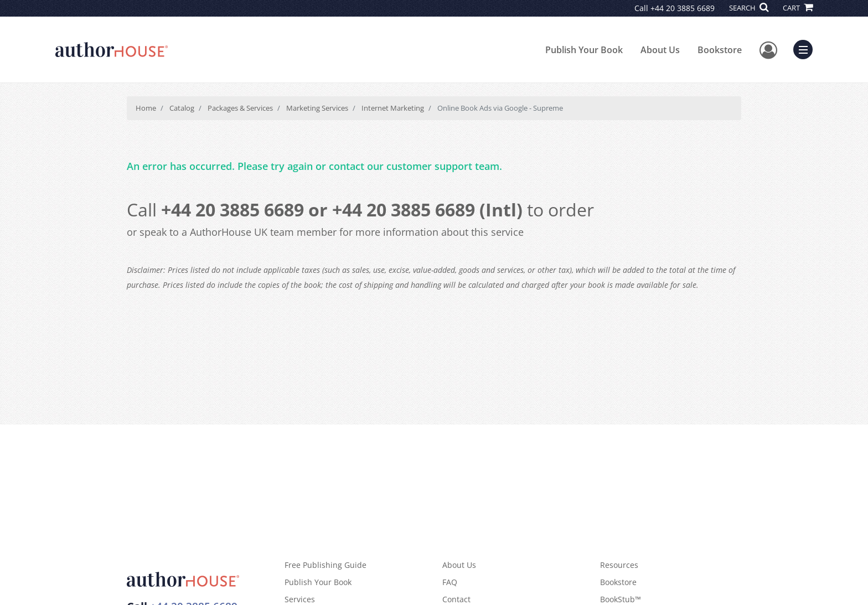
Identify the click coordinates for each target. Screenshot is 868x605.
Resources (619, 565)
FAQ (450, 582)
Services (300, 599)
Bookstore (720, 50)
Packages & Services (240, 108)
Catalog (182, 108)
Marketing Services (317, 108)
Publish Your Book (584, 50)
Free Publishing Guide (325, 565)
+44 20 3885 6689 (683, 8)
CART (798, 8)
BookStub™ (621, 599)
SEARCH (749, 8)
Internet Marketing (393, 108)
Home (146, 108)
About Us (660, 50)
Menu (806, 48)
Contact (456, 599)
